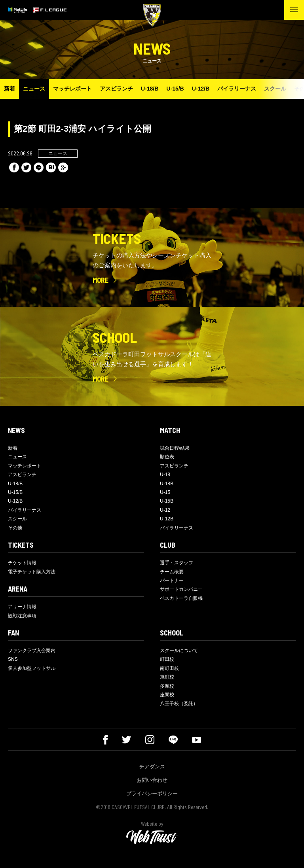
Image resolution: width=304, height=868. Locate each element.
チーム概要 (172, 572)
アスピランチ (116, 89)
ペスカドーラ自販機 (181, 598)
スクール (275, 89)
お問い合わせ (152, 780)
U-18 (165, 475)
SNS (13, 659)
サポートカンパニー (181, 589)
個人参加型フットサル (32, 668)
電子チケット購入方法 (32, 572)
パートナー (172, 581)
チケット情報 (22, 563)
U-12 (165, 510)
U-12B (167, 519)
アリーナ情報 (22, 607)
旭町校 (167, 677)
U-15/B (175, 89)
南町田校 (169, 668)
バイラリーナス (237, 89)
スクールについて (179, 651)
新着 (9, 89)
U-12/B (201, 89)
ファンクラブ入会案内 (32, 651)
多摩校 (167, 686)
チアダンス (152, 767)
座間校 (167, 695)
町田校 (167, 659)
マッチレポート (72, 89)
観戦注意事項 (22, 616)
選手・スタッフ (177, 563)
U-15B (167, 501)
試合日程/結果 (175, 448)
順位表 (167, 457)
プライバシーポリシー (152, 793)
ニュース (34, 89)
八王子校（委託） (179, 703)
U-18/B (150, 89)
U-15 (165, 492)
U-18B (167, 484)
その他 (15, 528)
